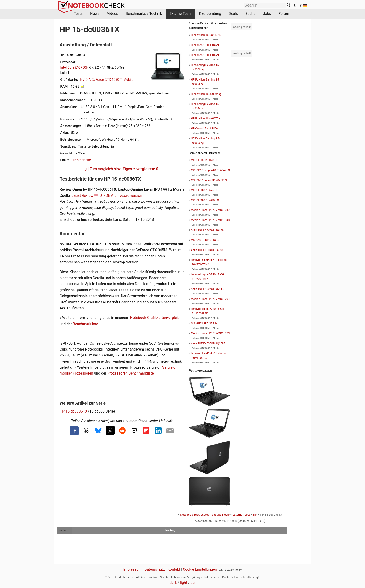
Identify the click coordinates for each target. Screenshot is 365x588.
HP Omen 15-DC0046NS (206, 45)
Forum (284, 14)
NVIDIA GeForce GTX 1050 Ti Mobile (107, 80)
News (95, 14)
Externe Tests (181, 14)
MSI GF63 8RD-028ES (204, 160)
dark (173, 583)
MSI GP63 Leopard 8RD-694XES (210, 170)
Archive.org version (127, 196)
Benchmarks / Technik (144, 14)
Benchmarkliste (85, 324)
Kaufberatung (210, 14)
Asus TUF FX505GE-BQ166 (207, 230)
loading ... (64, 530)
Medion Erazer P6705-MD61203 (210, 333)
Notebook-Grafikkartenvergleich (156, 318)
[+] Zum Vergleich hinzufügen (108, 169)
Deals (233, 14)
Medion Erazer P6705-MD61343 (210, 220)
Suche (250, 14)
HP (255, 515)
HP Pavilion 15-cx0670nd (206, 119)
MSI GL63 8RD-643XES (205, 200)
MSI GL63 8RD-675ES (204, 190)
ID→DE (104, 196)
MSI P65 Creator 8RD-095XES (209, 180)
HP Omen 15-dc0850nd (205, 129)
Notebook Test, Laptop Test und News (205, 515)
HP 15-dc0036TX (74, 411)
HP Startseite (81, 160)
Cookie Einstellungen (200, 569)
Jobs (267, 14)
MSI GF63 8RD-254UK (204, 324)
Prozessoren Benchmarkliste (131, 373)
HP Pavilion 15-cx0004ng (206, 94)
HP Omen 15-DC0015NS (206, 55)
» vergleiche (146, 169)
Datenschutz (155, 569)
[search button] (289, 5)
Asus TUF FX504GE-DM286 (207, 289)
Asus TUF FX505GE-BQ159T (208, 343)
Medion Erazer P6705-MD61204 (210, 299)
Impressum (133, 569)
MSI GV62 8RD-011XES (205, 240)
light (184, 583)
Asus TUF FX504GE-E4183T (208, 250)
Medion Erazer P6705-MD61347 (210, 210)
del (193, 583)
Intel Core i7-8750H (74, 68)
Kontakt (174, 569)
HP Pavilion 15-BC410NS (206, 35)
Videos (112, 14)
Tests (78, 14)
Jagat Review (82, 196)
